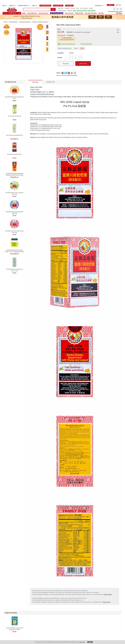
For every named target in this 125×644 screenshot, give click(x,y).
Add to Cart (83, 64)
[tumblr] (69, 73)
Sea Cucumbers (84, 8)
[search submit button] (53, 9)
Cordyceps (67, 8)
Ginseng (73, 8)
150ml (76, 48)
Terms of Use (107, 602)
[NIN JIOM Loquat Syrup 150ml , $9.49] (14, 155)
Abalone (91, 8)
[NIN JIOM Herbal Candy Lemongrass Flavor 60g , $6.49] (14, 193)
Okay (90, 642)
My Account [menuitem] (98, 6)
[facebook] (63, 73)
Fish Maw (70, 11)
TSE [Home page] (12, 9)
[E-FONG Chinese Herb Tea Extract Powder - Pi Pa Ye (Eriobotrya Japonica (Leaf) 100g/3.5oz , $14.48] (14, 250)
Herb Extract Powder (82, 11)
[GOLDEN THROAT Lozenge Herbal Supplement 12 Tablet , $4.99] (14, 628)
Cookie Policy (82, 642)
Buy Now (66, 64)
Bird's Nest (61, 8)
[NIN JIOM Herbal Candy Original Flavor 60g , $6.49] (14, 97)
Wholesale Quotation (86, 44)
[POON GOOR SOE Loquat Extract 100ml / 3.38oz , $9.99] (14, 269)
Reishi (78, 8)
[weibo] (72, 73)
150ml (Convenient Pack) (65, 48)
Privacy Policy (108, 594)
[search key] (37, 9)
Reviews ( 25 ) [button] (51, 82)
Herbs (74, 11)
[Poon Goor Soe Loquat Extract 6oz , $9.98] (14, 135)
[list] (78, 10)
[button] (19, 14)
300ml (82, 48)
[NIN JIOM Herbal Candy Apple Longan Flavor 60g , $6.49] (14, 231)
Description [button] (35, 82)
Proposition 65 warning (72, 75)
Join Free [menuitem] (118, 5)
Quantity (60, 57)
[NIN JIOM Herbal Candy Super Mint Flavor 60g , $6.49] (14, 212)
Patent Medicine (92, 11)
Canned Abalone (62, 11)
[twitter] (66, 73)
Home (24, 13)
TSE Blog (119, 13)
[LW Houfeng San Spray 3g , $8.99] (14, 116)
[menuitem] (6, 6)
